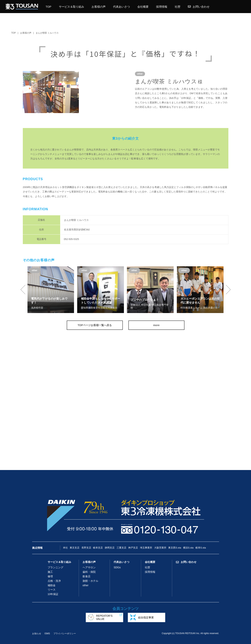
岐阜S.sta (201, 548)
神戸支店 (133, 548)
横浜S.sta (188, 548)
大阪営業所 (160, 548)
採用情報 (162, 7)
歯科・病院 (89, 572)
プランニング (56, 567)
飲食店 (87, 576)
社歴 (178, 7)
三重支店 (121, 548)
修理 (50, 576)
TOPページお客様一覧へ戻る (95, 325)
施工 (50, 572)
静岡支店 (110, 548)
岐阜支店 (98, 548)
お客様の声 (99, 7)
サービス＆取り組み (71, 7)
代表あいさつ (121, 7)
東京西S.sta (175, 548)
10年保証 (53, 594)
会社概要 (143, 7)
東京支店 (75, 548)
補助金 (52, 585)
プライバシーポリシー (65, 634)
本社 (65, 548)
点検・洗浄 (54, 581)
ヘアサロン (89, 567)
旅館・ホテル (90, 581)
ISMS (47, 634)
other (86, 585)
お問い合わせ (199, 7)
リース (52, 590)
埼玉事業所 (146, 548)
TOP (48, 7)
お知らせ (37, 634)
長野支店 (86, 548)
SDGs (117, 567)
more (156, 325)
